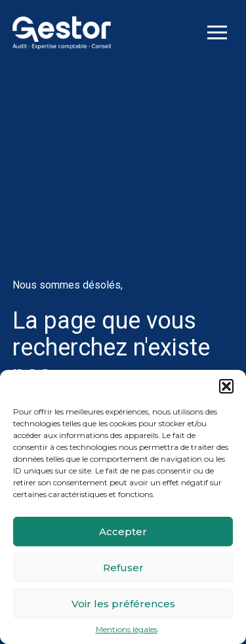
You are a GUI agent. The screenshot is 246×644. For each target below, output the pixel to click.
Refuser (123, 568)
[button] (226, 386)
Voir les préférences (123, 604)
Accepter (123, 532)
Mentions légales (127, 630)
